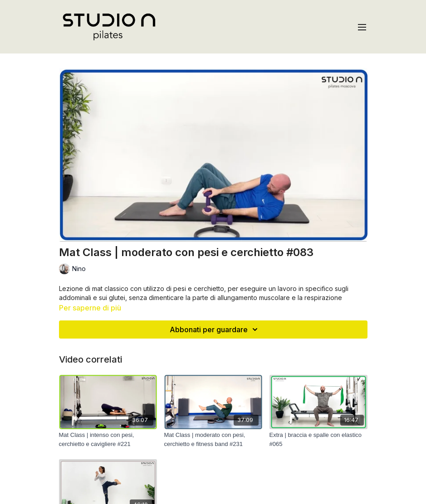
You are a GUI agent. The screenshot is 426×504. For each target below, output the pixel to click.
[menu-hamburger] (362, 27)
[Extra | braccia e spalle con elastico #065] (318, 439)
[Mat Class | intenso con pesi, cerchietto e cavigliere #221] (108, 439)
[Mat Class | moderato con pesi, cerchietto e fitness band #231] (213, 439)
